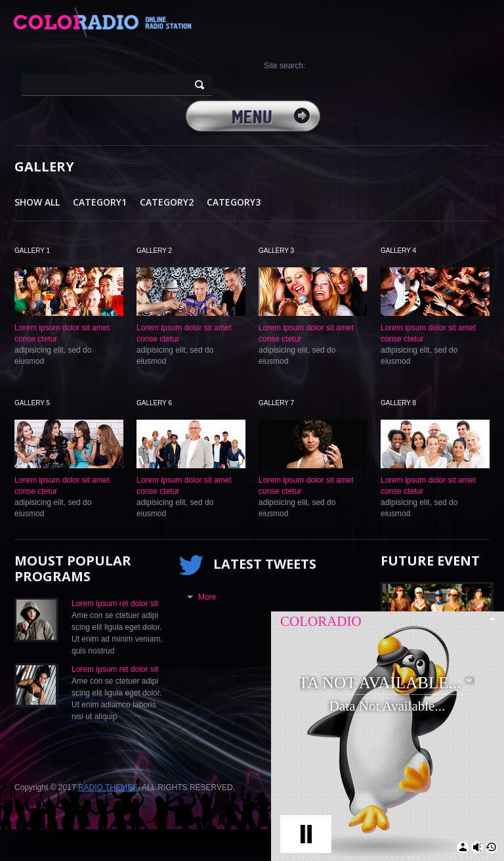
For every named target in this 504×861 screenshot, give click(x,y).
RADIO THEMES (108, 787)
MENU (252, 118)
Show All (37, 202)
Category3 (234, 202)
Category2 (167, 202)
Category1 (100, 202)
